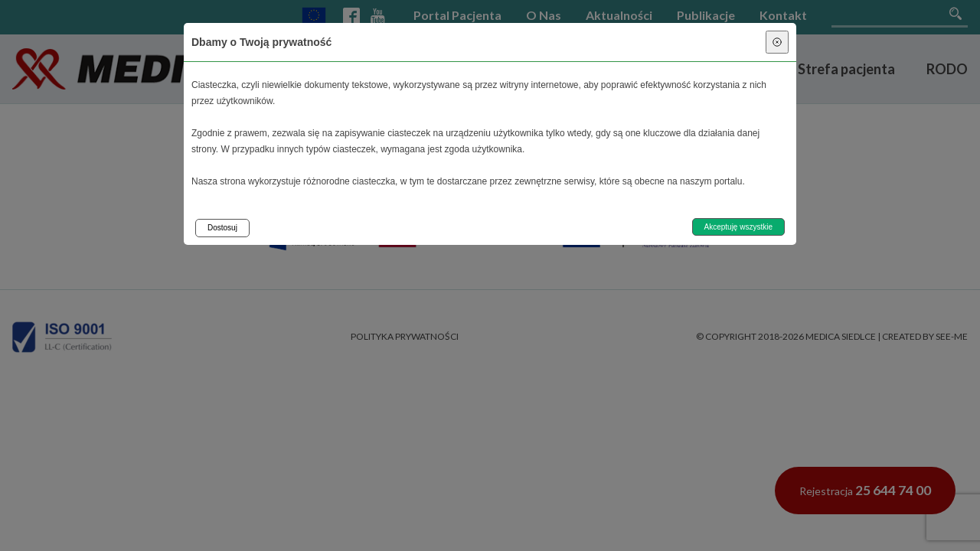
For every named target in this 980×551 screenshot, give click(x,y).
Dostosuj (222, 228)
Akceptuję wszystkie (738, 227)
